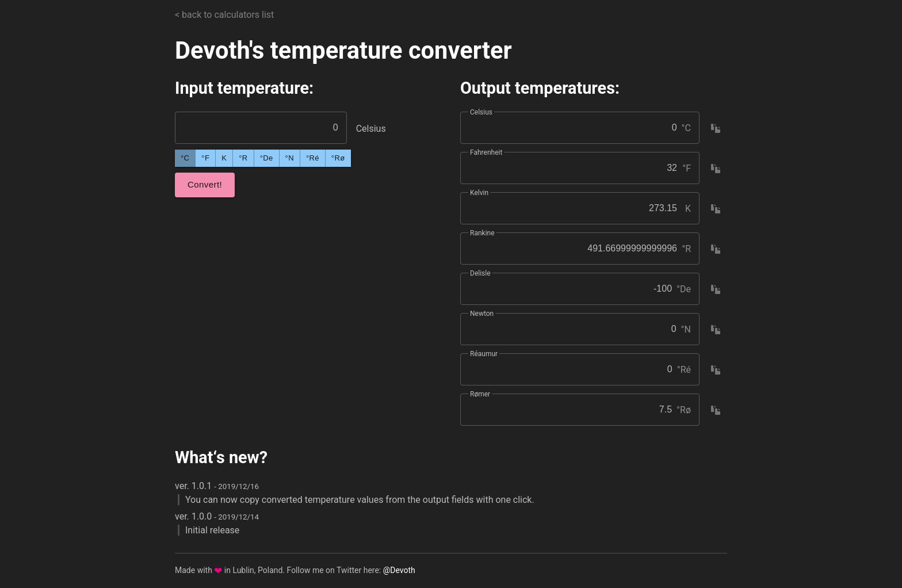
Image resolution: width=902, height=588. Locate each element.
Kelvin (479, 193)
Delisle (480, 273)
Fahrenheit (486, 152)
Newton (482, 314)
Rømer (480, 394)
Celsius (481, 112)
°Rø (338, 158)
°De (267, 158)
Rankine (482, 233)
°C (185, 158)
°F (205, 158)
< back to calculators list (224, 15)
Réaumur (484, 354)
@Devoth (399, 570)
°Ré (313, 158)
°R (243, 158)
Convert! (205, 184)
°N (290, 158)
